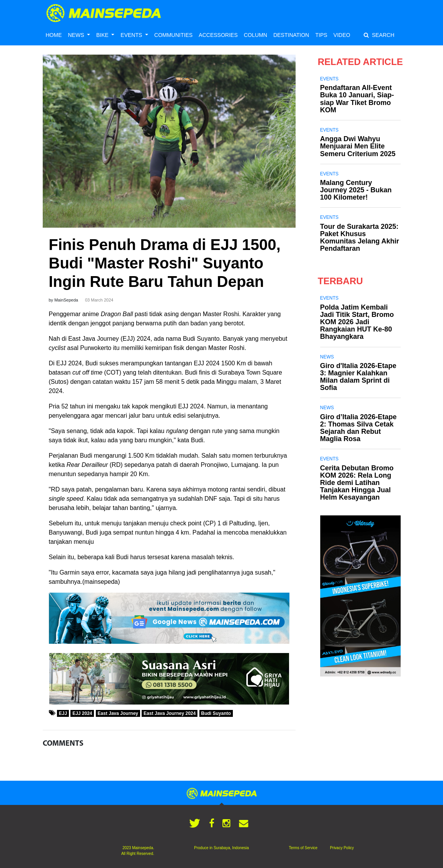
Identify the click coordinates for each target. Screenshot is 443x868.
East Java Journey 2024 (170, 713)
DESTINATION (291, 35)
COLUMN (255, 35)
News (327, 357)
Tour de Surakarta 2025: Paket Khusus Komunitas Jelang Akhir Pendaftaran (360, 238)
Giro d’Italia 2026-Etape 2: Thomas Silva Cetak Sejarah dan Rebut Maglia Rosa (359, 428)
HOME (54, 35)
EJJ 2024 (82, 713)
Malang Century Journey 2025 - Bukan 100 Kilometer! (356, 190)
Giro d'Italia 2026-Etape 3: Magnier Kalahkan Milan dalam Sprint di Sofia (358, 377)
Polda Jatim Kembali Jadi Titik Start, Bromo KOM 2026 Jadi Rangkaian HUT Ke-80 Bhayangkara (357, 322)
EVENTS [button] (132, 35)
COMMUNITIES (174, 35)
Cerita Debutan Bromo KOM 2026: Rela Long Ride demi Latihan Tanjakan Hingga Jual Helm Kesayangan (357, 483)
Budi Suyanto (216, 713)
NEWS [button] (77, 35)
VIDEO (342, 35)
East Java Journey (118, 713)
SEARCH (379, 35)
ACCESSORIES (218, 35)
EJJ (63, 713)
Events (329, 79)
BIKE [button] (103, 35)
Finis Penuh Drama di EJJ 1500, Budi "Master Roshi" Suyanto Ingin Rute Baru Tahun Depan (165, 263)
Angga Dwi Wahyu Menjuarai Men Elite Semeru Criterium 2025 (358, 146)
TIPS (321, 35)
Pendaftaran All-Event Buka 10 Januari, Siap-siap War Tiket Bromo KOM (357, 99)
